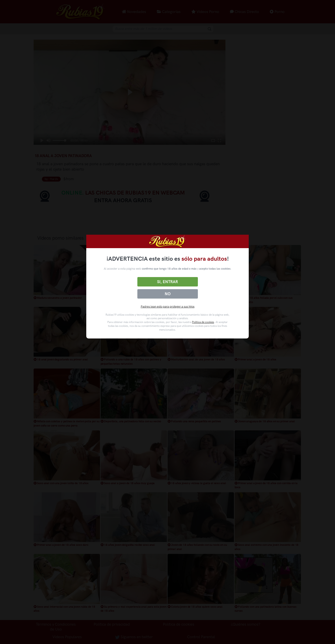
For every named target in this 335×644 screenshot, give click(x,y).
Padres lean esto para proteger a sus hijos (168, 307)
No (168, 294)
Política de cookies (203, 322)
